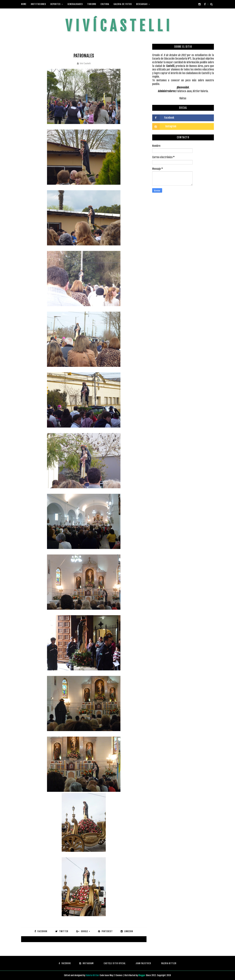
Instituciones (38, 4)
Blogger (142, 975)
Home (24, 4)
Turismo (92, 4)
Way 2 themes (116, 975)
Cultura (105, 4)
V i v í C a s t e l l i (117, 26)
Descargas (142, 4)
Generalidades (75, 4)
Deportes (56, 4)
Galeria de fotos (123, 4)
